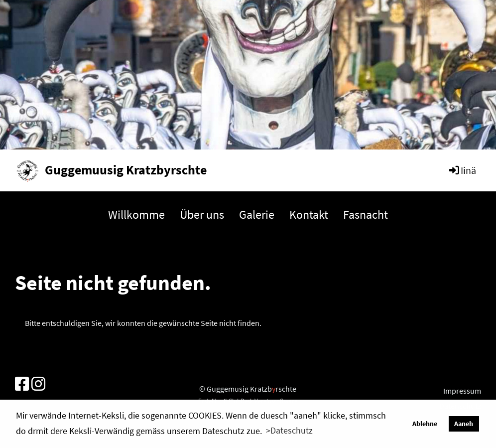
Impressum (462, 391)
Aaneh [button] (464, 424)
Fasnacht (366, 215)
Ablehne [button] (425, 424)
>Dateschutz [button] (289, 430)
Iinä (462, 170)
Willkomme (136, 215)
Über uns (202, 215)
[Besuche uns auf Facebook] (22, 384)
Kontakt (309, 215)
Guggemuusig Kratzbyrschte (126, 170)
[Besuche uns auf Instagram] (38, 384)
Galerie (257, 215)
